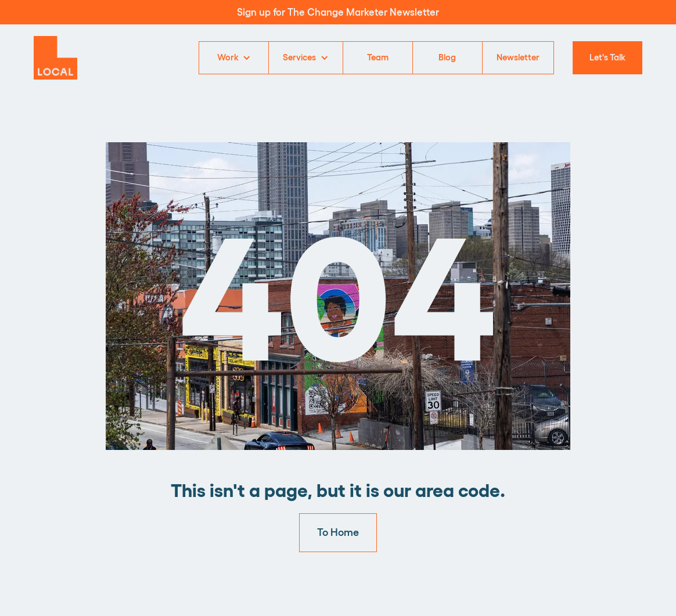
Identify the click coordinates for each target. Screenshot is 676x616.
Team (378, 57)
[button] (233, 58)
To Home (338, 531)
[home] (55, 58)
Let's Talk (607, 57)
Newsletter (518, 57)
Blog (447, 57)
